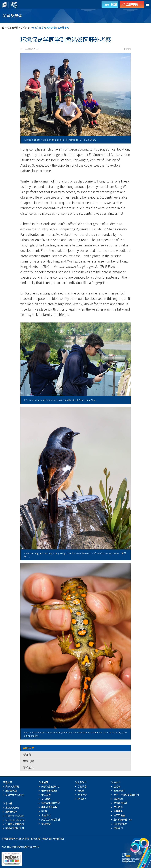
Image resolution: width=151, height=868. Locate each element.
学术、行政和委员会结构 (126, 795)
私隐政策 (35, 839)
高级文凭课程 (12, 786)
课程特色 (118, 807)
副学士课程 (11, 791)
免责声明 (46, 839)
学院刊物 (28, 761)
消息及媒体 (13, 27)
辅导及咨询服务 (49, 791)
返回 (127, 49)
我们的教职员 (120, 824)
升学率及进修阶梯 (15, 824)
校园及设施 (119, 815)
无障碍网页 (58, 839)
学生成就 (46, 815)
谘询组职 (118, 799)
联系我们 (118, 828)
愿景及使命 (119, 791)
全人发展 (46, 799)
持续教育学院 (22, 839)
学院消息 (25, 27)
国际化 (45, 811)
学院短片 (28, 767)
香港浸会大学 (8, 839)
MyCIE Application (15, 820)
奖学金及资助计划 (15, 828)
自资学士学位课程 (15, 795)
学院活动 (46, 824)
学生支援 (46, 795)
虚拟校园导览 (123, 819)
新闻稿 (27, 754)
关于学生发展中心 (51, 786)
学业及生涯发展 (49, 807)
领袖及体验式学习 (51, 803)
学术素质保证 (120, 803)
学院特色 (118, 811)
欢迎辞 (117, 786)
